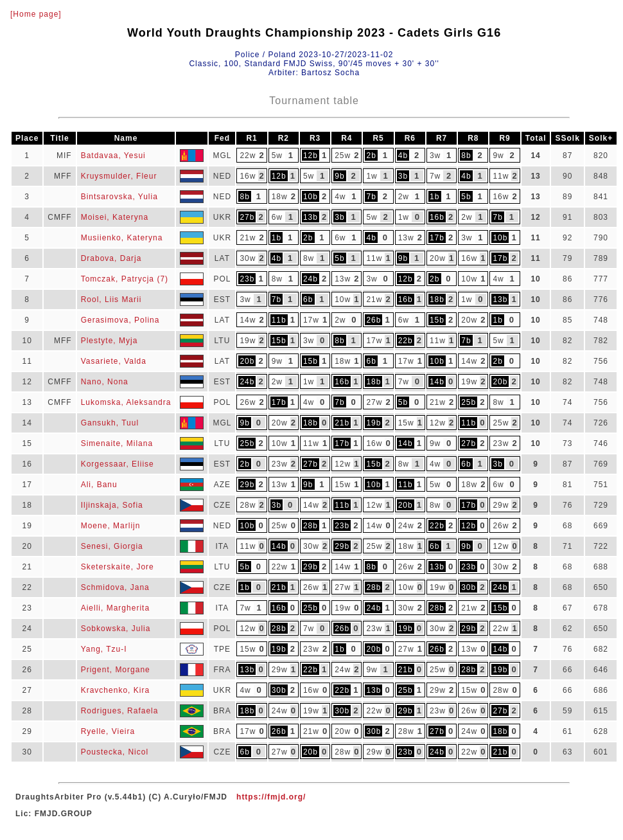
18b (437, 299)
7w (435, 176)
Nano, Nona (105, 382)
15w (406, 423)
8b (466, 156)
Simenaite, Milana (117, 443)
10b (311, 197)
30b (469, 587)
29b (247, 485)
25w (343, 156)
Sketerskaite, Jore (118, 567)
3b (403, 176)
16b (437, 217)
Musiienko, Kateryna (122, 238)
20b (247, 361)
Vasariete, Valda (114, 361)
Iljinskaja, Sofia (112, 505)
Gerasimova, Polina (120, 320)
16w (248, 176)
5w (277, 156)
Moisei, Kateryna (115, 217)
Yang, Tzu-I (104, 649)
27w (374, 402)
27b (247, 217)
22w (248, 156)
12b (311, 156)
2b (372, 156)
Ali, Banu (99, 485)
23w (501, 443)
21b (342, 423)
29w (501, 505)
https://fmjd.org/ (271, 797)
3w (435, 156)
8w (309, 258)
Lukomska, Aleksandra (126, 402)
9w (498, 156)
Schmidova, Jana (115, 587)
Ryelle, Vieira (108, 731)
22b (406, 341)
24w (406, 526)
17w (311, 320)
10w (469, 279)
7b (372, 197)
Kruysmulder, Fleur (119, 176)
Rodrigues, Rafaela (120, 711)
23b (247, 279)
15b (437, 320)
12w (438, 423)
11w (501, 176)
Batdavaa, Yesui (113, 156)
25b (469, 402)
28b (311, 526)
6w (277, 217)
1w (372, 176)
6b (308, 299)
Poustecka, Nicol (115, 752)
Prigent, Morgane (116, 670)
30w (248, 258)
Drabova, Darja (111, 258)
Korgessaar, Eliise (118, 464)
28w (248, 505)
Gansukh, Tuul (110, 423)
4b (403, 156)
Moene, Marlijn (111, 526)
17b (437, 238)
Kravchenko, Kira (115, 690)
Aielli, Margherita (115, 608)
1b (434, 197)
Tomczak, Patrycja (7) (125, 279)
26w (248, 402)
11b (279, 320)
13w (406, 238)
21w (248, 238)
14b (437, 382)
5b (466, 197)
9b (339, 176)
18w (280, 197)
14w (248, 320)
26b (373, 320)
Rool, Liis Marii (111, 299)
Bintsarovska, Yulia (119, 197)
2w (404, 197)
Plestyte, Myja (110, 341)
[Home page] (36, 14)
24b (311, 279)
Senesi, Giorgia (112, 546)
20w (438, 258)
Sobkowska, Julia (116, 629)
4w (340, 197)
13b (311, 217)
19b (373, 423)
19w (248, 341)
